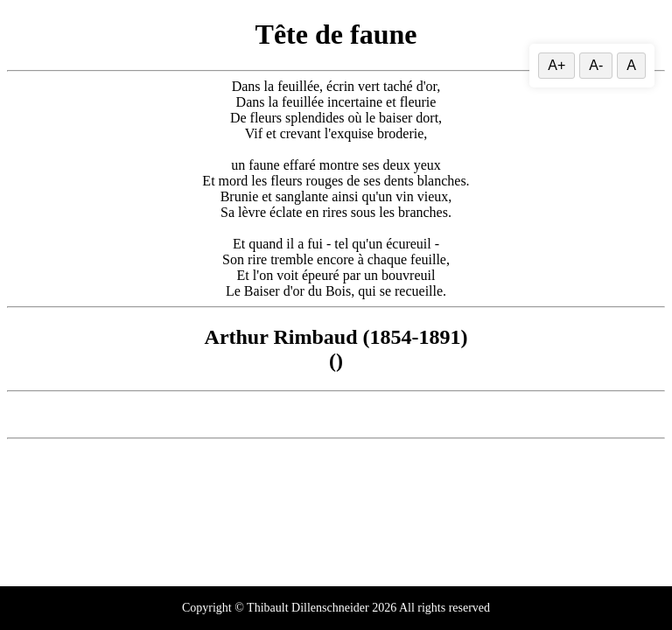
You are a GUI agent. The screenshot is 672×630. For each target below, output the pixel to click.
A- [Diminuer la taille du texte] (596, 65)
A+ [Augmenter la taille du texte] (556, 65)
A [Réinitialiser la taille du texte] (631, 65)
